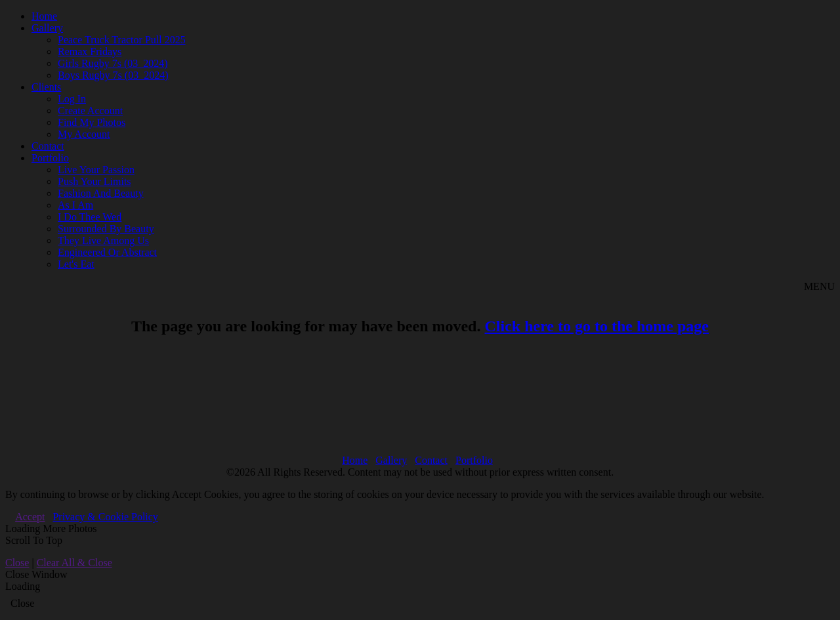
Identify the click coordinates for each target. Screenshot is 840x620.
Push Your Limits (94, 181)
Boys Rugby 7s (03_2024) (113, 75)
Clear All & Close (74, 563)
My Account (84, 134)
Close (17, 563)
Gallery (47, 28)
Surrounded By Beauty (106, 229)
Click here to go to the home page (597, 326)
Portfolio (50, 158)
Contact (48, 146)
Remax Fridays (90, 52)
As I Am (75, 205)
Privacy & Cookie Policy (105, 517)
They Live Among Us (103, 240)
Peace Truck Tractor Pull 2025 (122, 40)
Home (44, 16)
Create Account (90, 111)
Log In (72, 99)
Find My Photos (92, 122)
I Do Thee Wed (90, 217)
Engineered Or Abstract (107, 252)
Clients (46, 87)
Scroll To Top (34, 540)
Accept (30, 517)
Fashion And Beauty (101, 193)
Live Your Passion (96, 170)
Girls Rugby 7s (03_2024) (113, 63)
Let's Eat (76, 264)
